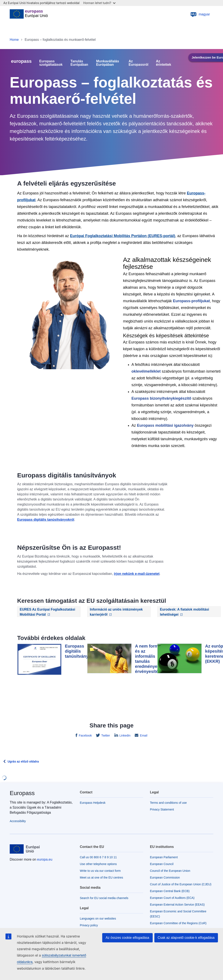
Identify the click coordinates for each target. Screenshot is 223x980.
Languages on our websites (98, 918)
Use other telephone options (98, 864)
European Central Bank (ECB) (170, 891)
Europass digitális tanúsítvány (77, 651)
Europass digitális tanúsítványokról (46, 520)
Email (143, 735)
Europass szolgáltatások (51, 63)
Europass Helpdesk (93, 803)
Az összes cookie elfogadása (127, 938)
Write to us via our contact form (100, 871)
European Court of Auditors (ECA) (172, 898)
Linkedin (125, 735)
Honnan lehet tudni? (99, 3)
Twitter (105, 735)
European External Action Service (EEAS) (177, 905)
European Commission (165, 877)
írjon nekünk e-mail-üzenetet (137, 574)
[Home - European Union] (29, 14)
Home (14, 40)
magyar (200, 14)
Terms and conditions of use (168, 803)
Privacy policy (89, 925)
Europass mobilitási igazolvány (165, 425)
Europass (22, 793)
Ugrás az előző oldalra (23, 761)
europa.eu (45, 859)
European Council (162, 864)
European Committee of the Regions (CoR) (178, 923)
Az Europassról (138, 63)
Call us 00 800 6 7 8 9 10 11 (98, 857)
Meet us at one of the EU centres (101, 877)
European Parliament (164, 857)
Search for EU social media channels (104, 898)
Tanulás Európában (79, 63)
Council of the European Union (170, 871)
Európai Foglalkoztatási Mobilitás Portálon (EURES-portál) (122, 236)
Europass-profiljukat (191, 301)
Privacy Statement (162, 809)
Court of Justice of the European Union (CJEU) (181, 884)
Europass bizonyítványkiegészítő (161, 398)
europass (21, 61)
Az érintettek (163, 63)
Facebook (85, 735)
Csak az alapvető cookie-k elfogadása (186, 938)
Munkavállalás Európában (108, 63)
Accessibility (18, 821)
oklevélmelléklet (146, 371)
